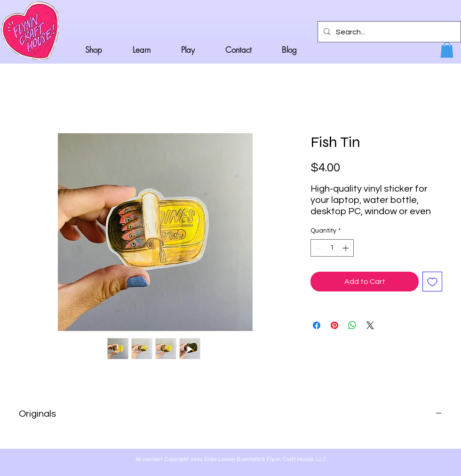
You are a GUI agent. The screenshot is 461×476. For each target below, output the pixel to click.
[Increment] (346, 248)
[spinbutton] (332, 248)
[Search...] (388, 32)
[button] (447, 50)
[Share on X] (370, 325)
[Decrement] (318, 248)
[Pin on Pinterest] (334, 325)
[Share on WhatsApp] (352, 325)
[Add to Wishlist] (432, 282)
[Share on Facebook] (317, 325)
